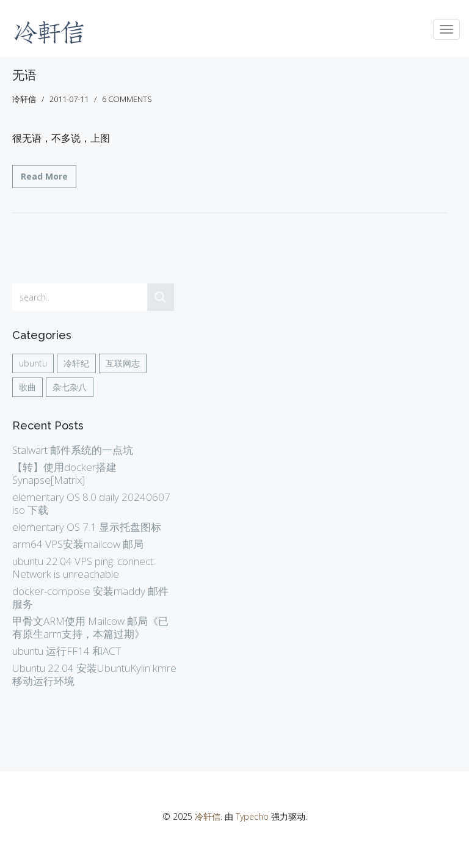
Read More (44, 176)
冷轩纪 (76, 363)
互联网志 (123, 363)
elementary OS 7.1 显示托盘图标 (87, 527)
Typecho (252, 816)
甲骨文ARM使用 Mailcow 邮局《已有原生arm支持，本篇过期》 (90, 627)
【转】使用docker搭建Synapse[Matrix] (64, 473)
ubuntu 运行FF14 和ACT (67, 651)
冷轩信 (208, 816)
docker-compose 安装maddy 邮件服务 (90, 597)
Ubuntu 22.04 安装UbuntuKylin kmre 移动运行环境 (94, 674)
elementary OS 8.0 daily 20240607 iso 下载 (91, 503)
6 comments (127, 99)
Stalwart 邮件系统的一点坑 (73, 450)
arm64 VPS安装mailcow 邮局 (78, 544)
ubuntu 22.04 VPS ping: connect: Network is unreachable (84, 567)
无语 (24, 75)
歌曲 (27, 387)
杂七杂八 (70, 387)
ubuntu (33, 363)
